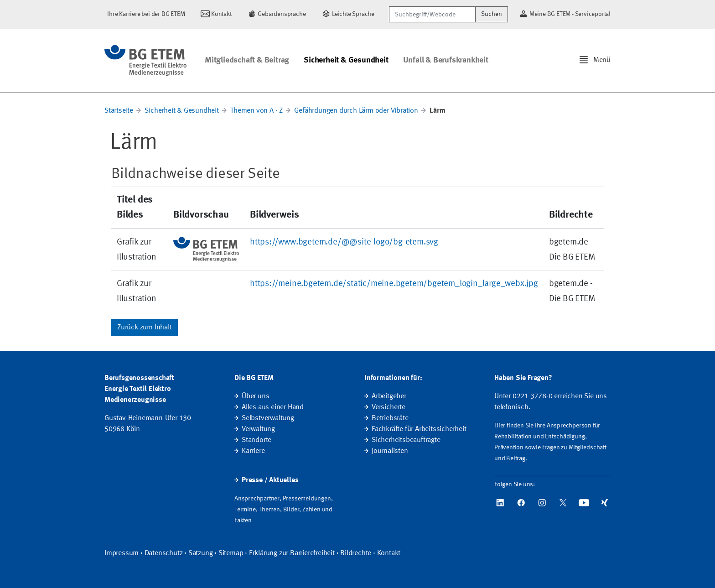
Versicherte (389, 407)
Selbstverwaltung (268, 418)
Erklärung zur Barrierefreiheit (292, 553)
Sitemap (231, 553)
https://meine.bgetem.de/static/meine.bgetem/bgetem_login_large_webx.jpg (394, 284)
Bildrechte (356, 553)
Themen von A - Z (256, 111)
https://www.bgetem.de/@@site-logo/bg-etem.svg (344, 242)
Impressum (122, 553)
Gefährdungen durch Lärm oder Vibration (356, 111)
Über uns (255, 396)
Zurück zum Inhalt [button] (145, 328)
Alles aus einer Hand (273, 407)
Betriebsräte (390, 418)
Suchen (492, 14)
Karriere (253, 451)
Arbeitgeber (389, 396)
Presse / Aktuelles (270, 480)
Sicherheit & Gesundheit (346, 60)
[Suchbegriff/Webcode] (432, 14)
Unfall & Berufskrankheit (446, 60)
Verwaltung (258, 429)
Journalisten (390, 451)
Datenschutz (164, 553)
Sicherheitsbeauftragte (406, 440)
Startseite (119, 111)
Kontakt (389, 553)
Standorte (256, 440)
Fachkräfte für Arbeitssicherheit (419, 429)
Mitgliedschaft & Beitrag (247, 60)
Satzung (201, 553)
